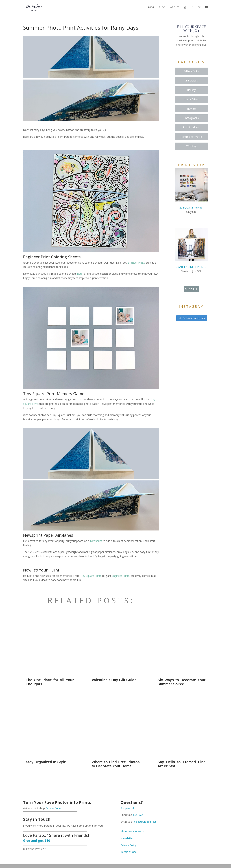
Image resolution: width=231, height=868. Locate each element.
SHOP (151, 8)
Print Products (191, 127)
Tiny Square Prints (91, 576)
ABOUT (175, 8)
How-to (191, 109)
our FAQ (138, 815)
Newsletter (127, 838)
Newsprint (96, 541)
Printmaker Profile (191, 137)
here (80, 274)
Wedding (191, 146)
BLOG (162, 8)
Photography (191, 118)
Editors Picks (191, 71)
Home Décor (191, 99)
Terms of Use (129, 852)
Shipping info (128, 808)
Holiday (191, 90)
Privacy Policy (128, 845)
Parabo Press (53, 808)
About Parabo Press (132, 831)
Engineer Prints (136, 263)
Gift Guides (191, 80)
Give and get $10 (37, 841)
